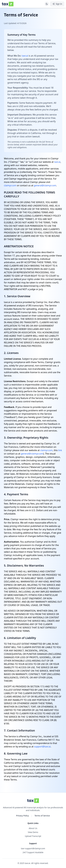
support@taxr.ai (42, 747)
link (60, 450)
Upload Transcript (33, 836)
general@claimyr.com (45, 185)
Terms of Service (42, 816)
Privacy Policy (23, 816)
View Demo (33, 832)
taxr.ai (25, 56)
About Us (33, 828)
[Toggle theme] (47, 4)
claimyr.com (10, 185)
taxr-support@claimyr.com (33, 848)
